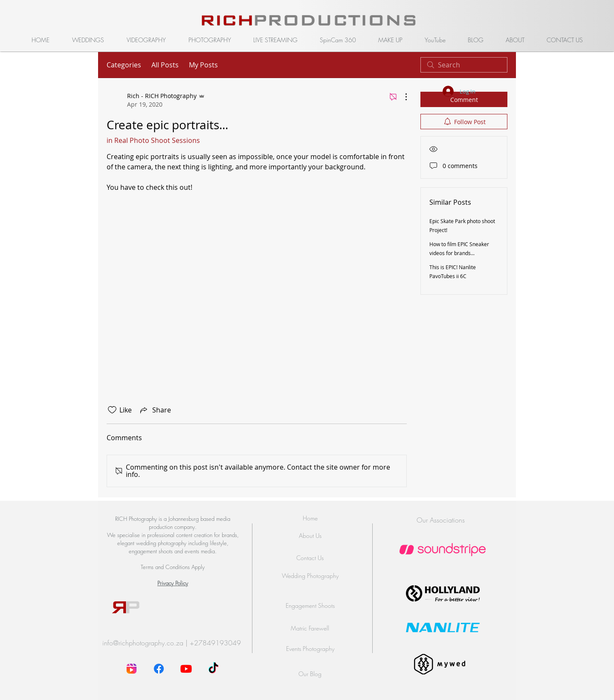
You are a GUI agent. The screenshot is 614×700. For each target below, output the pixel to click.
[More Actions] (402, 97)
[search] (464, 65)
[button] (88, 40)
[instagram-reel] (132, 669)
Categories (124, 65)
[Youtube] (186, 669)
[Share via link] (155, 410)
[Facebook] (159, 669)
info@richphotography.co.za (143, 643)
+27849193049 (215, 643)
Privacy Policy (173, 583)
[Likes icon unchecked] (112, 410)
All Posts (165, 65)
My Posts (203, 65)
